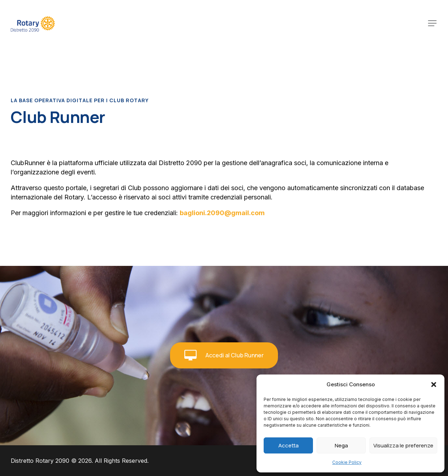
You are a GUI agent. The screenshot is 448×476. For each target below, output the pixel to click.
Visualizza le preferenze (403, 445)
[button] (434, 385)
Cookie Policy (347, 462)
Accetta (288, 445)
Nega (341, 445)
